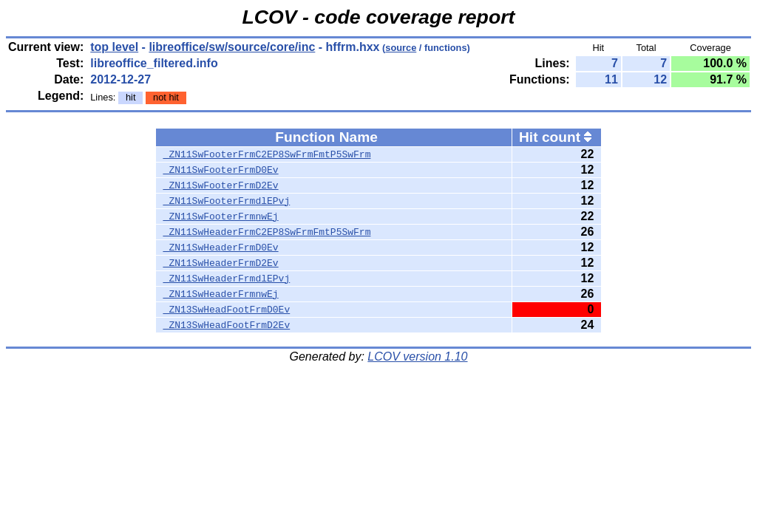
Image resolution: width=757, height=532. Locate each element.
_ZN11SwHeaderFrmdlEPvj (227, 279)
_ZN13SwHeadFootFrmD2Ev (227, 325)
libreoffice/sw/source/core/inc (232, 47)
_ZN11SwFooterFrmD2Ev (221, 185)
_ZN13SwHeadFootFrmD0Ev (227, 310)
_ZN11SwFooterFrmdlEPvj (227, 201)
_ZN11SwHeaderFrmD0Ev (221, 248)
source (401, 48)
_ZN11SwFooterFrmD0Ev (221, 170)
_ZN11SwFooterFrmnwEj (221, 216)
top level (114, 47)
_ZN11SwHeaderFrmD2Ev (221, 263)
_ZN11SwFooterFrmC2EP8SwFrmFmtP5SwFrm (267, 154)
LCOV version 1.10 (417, 357)
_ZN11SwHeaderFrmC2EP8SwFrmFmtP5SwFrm (267, 232)
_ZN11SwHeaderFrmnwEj (221, 294)
